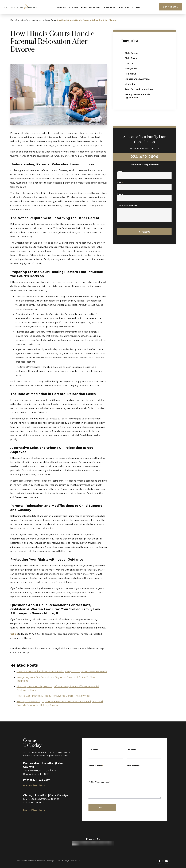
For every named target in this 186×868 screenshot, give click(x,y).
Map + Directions (34, 785)
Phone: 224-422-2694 (37, 780)
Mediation (130, 84)
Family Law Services (91, 7)
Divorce (129, 63)
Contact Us (102, 807)
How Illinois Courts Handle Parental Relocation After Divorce (86, 20)
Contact (136, 7)
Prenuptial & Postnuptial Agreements (138, 96)
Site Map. (79, 861)
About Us (61, 7)
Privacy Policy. (68, 861)
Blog (53, 20)
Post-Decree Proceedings (139, 89)
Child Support (132, 58)
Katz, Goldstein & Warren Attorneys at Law (30, 20)
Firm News (131, 74)
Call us (14, 634)
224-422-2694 (171, 7)
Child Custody (132, 53)
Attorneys (73, 7)
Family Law (131, 69)
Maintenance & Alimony (137, 79)
